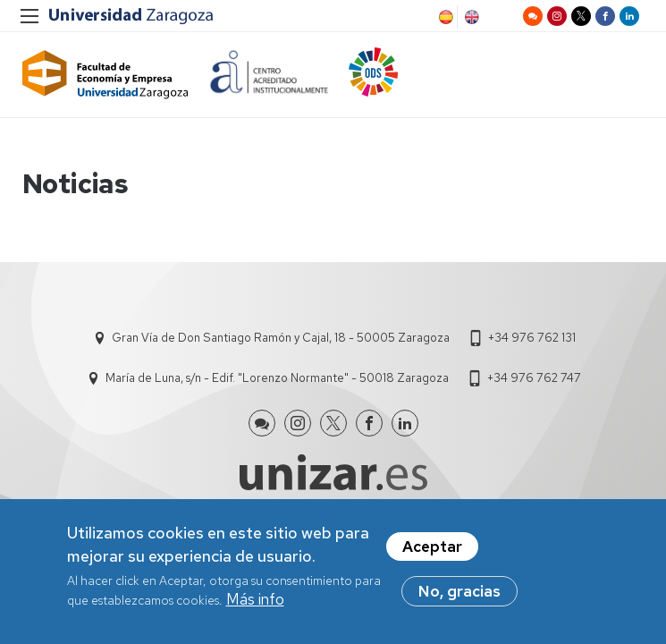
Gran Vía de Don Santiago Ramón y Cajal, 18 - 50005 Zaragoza (281, 338)
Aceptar (432, 547)
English (470, 17)
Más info (255, 599)
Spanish (444, 17)
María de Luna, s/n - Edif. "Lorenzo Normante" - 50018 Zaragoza (277, 378)
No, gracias (459, 591)
